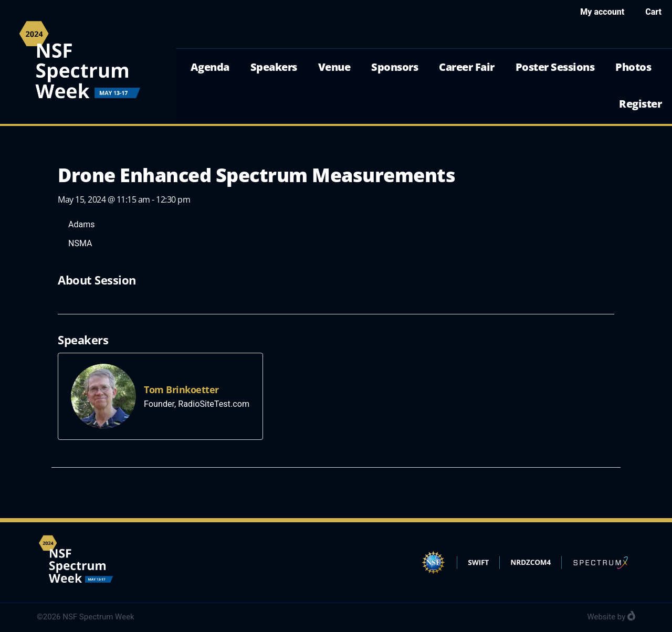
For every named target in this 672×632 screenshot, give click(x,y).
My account (602, 12)
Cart (653, 12)
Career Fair (467, 67)
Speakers (274, 67)
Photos (633, 67)
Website (601, 617)
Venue (334, 67)
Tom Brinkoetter (181, 389)
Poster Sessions (555, 67)
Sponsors (395, 67)
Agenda (210, 67)
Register (640, 104)
